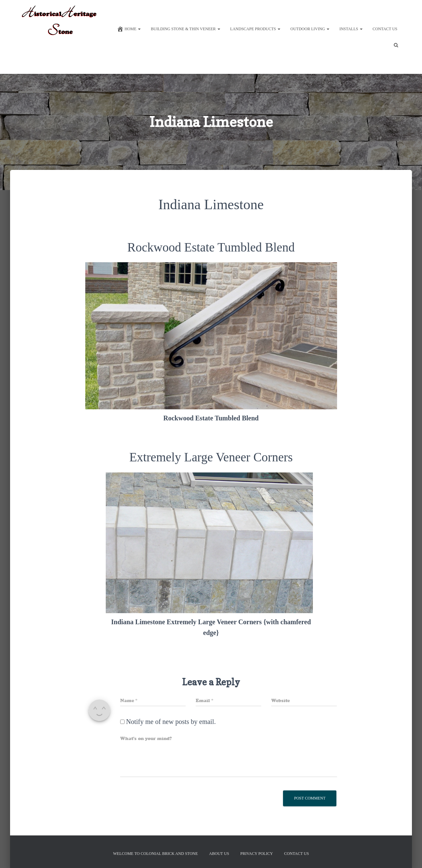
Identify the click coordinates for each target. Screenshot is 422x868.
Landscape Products (255, 29)
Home (129, 29)
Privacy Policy (257, 854)
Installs (351, 29)
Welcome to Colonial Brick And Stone (156, 854)
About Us (219, 854)
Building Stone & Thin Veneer (185, 29)
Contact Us (385, 29)
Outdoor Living (310, 29)
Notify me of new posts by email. (171, 722)
